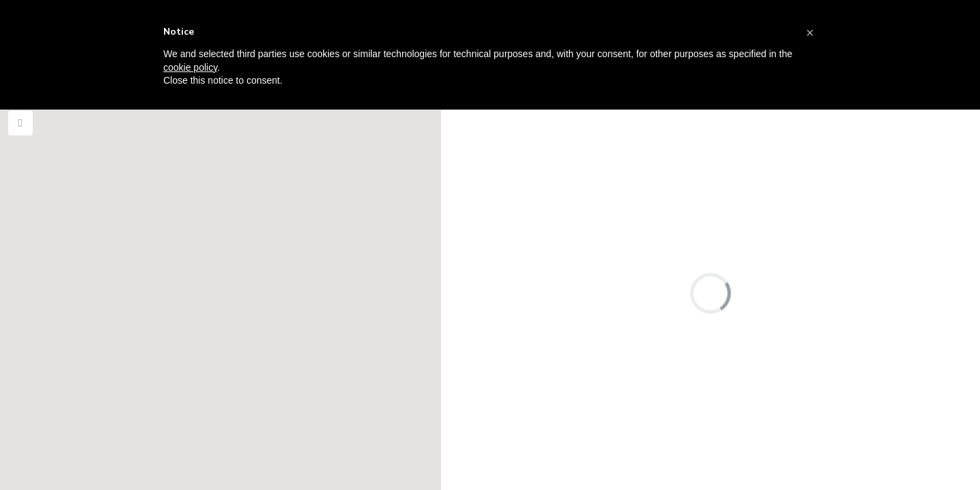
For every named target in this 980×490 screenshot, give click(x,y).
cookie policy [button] (190, 67)
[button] (810, 33)
